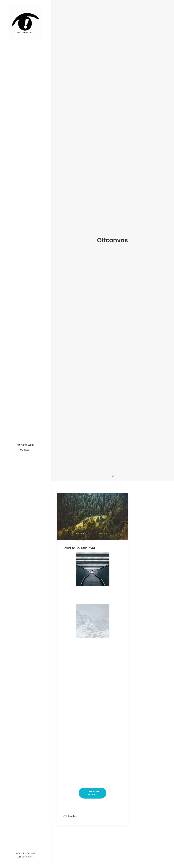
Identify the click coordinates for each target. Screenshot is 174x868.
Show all (104, 516)
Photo (81, 522)
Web (91, 522)
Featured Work (25, 445)
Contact (25, 450)
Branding (81, 516)
